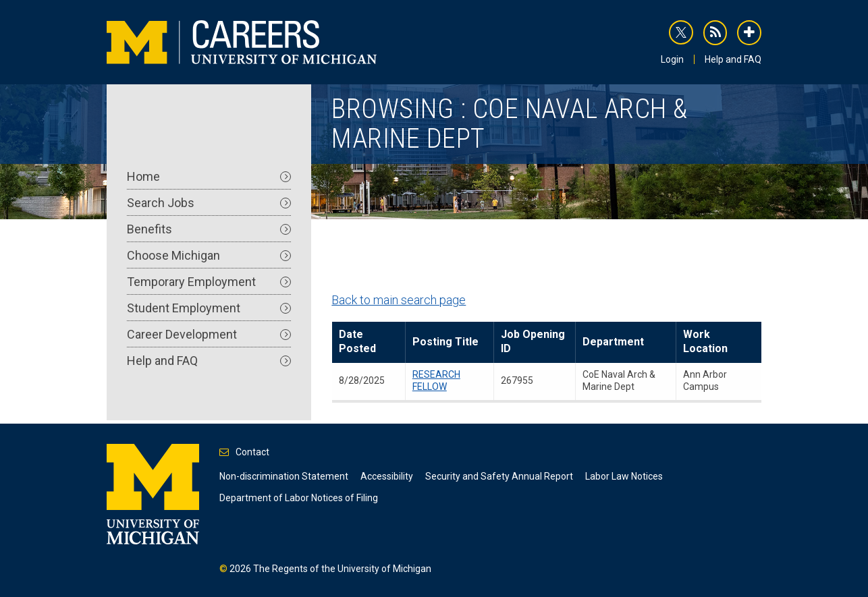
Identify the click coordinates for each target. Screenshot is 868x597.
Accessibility (387, 476)
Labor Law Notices (624, 476)
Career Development (209, 334)
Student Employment (209, 308)
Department (613, 342)
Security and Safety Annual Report (499, 476)
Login (672, 59)
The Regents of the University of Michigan (342, 569)
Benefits (209, 229)
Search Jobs (209, 203)
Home (209, 176)
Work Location (705, 341)
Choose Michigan (209, 255)
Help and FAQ (733, 59)
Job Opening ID (533, 341)
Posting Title (445, 342)
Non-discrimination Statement (284, 476)
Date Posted (357, 341)
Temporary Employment (209, 282)
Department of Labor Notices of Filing (299, 498)
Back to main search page (399, 300)
